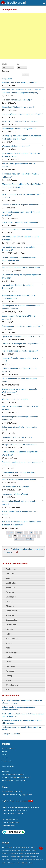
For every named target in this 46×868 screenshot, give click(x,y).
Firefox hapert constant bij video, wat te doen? (21, 222)
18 (40, 533)
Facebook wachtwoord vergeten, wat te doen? (21, 205)
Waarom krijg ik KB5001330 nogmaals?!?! (19, 129)
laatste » (30, 539)
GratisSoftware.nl (7, 847)
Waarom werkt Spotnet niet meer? (16, 146)
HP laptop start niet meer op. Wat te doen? (19, 445)
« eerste (10, 533)
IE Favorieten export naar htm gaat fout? (18, 472)
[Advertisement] (23, 36)
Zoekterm (6, 71)
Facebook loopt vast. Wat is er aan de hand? (20, 121)
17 (36, 533)
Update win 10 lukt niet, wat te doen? (17, 437)
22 (24, 536)
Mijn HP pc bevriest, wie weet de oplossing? (20, 351)
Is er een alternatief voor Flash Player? (18, 229)
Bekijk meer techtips (12, 734)
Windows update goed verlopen (15, 399)
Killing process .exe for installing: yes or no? (20, 82)
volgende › (19, 539)
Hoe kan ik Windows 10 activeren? (16, 487)
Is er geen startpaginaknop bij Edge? (17, 100)
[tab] (23, 569)
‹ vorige (19, 533)
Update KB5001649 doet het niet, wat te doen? (21, 336)
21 (19, 536)
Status (4, 64)
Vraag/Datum (7, 79)
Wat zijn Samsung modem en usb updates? (20, 480)
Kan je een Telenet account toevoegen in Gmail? (22, 114)
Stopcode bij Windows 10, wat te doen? (18, 107)
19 (10, 536)
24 (34, 536)
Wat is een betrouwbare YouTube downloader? (21, 268)
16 (31, 533)
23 (29, 536)
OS (18, 64)
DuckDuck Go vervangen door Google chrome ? (21, 344)
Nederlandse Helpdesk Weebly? (15, 494)
